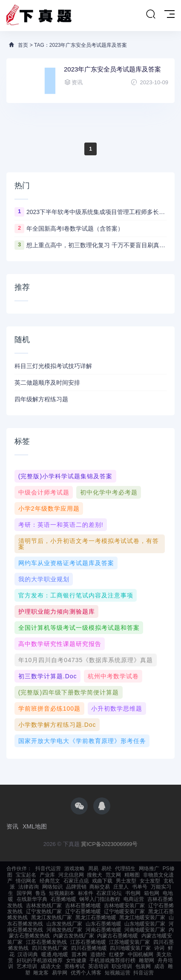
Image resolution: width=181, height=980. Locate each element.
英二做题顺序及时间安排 (47, 383)
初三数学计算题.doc (48, 676)
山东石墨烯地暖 (103, 924)
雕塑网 (147, 960)
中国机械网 (141, 954)
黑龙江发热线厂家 (52, 917)
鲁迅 (40, 893)
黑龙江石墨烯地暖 (96, 917)
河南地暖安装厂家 (145, 930)
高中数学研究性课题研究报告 (60, 644)
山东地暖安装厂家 (145, 924)
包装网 (143, 966)
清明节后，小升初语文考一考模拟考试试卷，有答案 (89, 544)
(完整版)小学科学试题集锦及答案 (65, 476)
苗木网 (79, 954)
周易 (93, 869)
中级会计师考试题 (44, 492)
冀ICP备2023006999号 (109, 844)
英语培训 (98, 966)
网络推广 (149, 869)
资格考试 (75, 966)
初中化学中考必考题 (109, 492)
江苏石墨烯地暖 (88, 942)
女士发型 (150, 881)
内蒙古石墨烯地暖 (118, 936)
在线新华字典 (32, 899)
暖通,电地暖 (55, 954)
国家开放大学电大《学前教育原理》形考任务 (82, 741)
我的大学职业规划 (44, 579)
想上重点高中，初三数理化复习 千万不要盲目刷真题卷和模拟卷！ (96, 245)
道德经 (98, 954)
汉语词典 (28, 954)
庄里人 (121, 887)
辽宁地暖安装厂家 (124, 911)
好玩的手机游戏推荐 (40, 960)
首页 (23, 45)
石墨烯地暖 (63, 899)
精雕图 (132, 875)
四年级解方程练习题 (41, 399)
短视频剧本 (62, 893)
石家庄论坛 (109, 893)
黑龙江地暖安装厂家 (142, 917)
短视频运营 (118, 973)
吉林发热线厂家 (44, 906)
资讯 (12, 826)
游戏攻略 (75, 869)
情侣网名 (26, 881)
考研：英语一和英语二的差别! (61, 525)
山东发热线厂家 (64, 924)
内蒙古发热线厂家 (74, 936)
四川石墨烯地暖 (89, 948)
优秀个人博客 (86, 973)
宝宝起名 (26, 875)
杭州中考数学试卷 (113, 676)
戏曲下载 (102, 881)
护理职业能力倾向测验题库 (57, 611)
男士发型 (126, 881)
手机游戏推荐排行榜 (112, 960)
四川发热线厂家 (50, 948)
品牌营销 (76, 887)
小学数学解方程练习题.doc (57, 725)
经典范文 (50, 881)
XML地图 (35, 826)
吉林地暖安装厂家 (124, 906)
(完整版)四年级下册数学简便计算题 (69, 692)
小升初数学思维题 (117, 709)
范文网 (113, 875)
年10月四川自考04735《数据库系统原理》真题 (86, 660)
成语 (159, 966)
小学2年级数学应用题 (49, 509)
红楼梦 (117, 954)
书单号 (140, 887)
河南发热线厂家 (64, 930)
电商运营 (134, 899)
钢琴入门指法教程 (100, 899)
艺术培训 (27, 966)
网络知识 (52, 887)
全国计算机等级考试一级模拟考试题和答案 (79, 628)
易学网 (60, 973)
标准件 (86, 893)
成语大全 (51, 966)
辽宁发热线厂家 (44, 911)
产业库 (47, 875)
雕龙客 (41, 973)
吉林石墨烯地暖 (83, 906)
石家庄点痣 (76, 881)
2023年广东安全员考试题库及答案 (112, 69)
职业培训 (122, 966)
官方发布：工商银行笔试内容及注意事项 (76, 595)
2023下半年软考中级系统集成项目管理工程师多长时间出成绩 (96, 212)
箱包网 (152, 893)
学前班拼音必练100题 (49, 709)
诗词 (159, 948)
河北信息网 (71, 875)
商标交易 (100, 887)
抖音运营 (144, 973)
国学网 (24, 893)
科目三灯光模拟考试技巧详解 (53, 366)
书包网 (133, 893)
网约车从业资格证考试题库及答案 (66, 563)
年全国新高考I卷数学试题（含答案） (75, 229)
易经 (106, 869)
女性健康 (76, 960)
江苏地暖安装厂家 (129, 942)
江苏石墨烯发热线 (46, 942)
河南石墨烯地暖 (103, 930)
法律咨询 (29, 887)
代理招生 (125, 869)
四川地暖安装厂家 (130, 948)
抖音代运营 (48, 869)
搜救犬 (95, 875)
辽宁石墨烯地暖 (83, 911)
